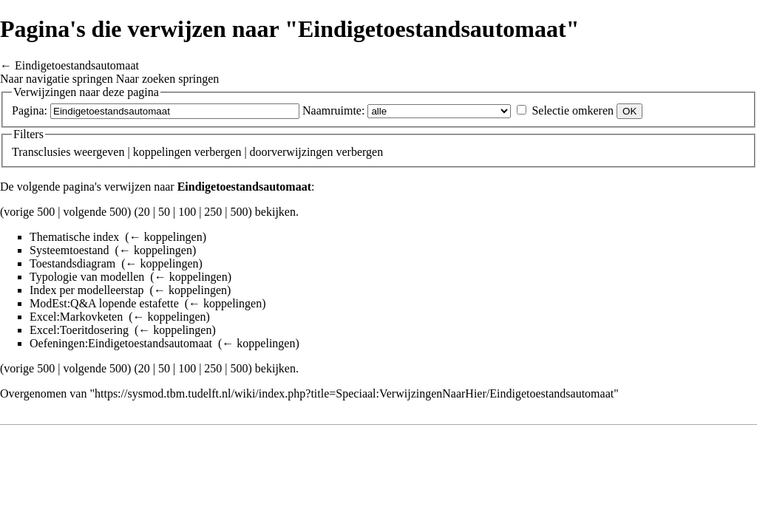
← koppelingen (166, 237)
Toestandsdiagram (72, 263)
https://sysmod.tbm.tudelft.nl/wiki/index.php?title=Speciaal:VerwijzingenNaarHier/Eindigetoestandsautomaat (354, 393)
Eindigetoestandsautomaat (77, 65)
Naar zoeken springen (168, 79)
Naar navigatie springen (57, 79)
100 (187, 212)
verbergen (218, 152)
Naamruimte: (333, 110)
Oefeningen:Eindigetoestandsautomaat (121, 343)
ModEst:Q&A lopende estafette (104, 303)
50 (164, 212)
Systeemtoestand (69, 250)
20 (144, 212)
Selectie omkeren (573, 110)
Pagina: (30, 110)
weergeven (99, 152)
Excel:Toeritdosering (79, 330)
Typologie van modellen (87, 277)
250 (213, 212)
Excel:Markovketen (76, 317)
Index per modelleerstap (87, 290)
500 (240, 212)
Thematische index (74, 237)
